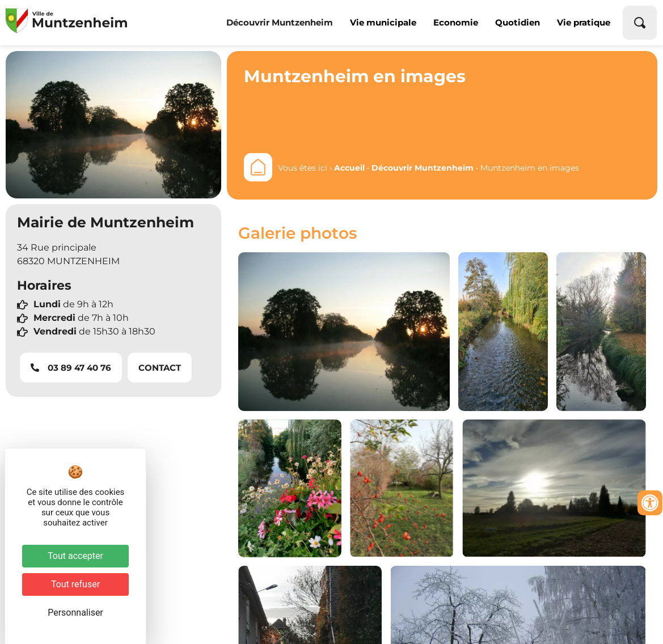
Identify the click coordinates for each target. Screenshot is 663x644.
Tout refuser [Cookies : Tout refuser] (75, 584)
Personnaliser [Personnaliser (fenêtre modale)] (75, 613)
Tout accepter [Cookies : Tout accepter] (75, 556)
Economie (456, 22)
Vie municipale (383, 22)
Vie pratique (584, 22)
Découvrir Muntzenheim (280, 22)
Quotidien (518, 22)
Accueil (349, 168)
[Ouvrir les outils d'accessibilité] (650, 503)
